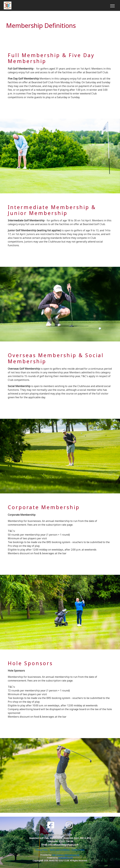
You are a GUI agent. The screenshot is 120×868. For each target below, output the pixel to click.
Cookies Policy (78, 850)
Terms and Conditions (60, 850)
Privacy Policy (42, 850)
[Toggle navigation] (112, 5)
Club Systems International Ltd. (66, 855)
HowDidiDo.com (66, 858)
